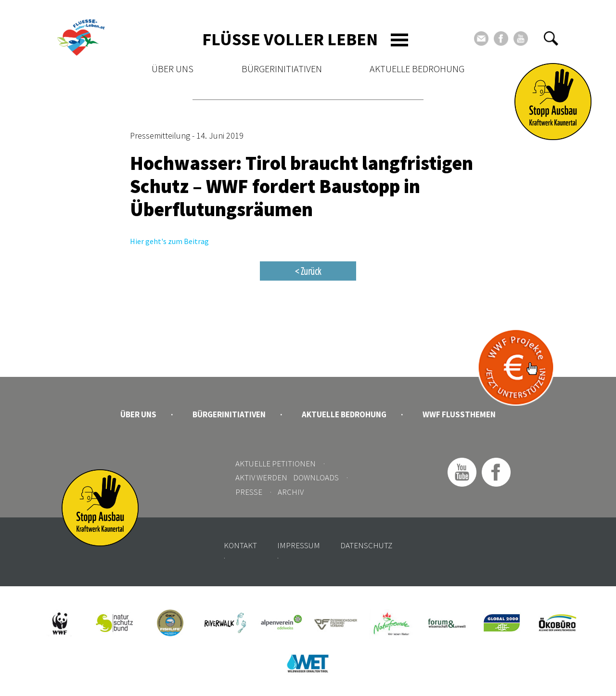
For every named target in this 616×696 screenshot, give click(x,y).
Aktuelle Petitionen (276, 464)
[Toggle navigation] (399, 40)
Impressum (299, 545)
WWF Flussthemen (459, 414)
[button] (551, 39)
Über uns (173, 69)
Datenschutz (366, 545)
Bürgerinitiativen (282, 69)
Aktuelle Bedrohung (417, 69)
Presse (249, 492)
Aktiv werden (261, 477)
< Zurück (308, 271)
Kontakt (240, 545)
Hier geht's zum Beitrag (169, 241)
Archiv (291, 492)
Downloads (316, 477)
